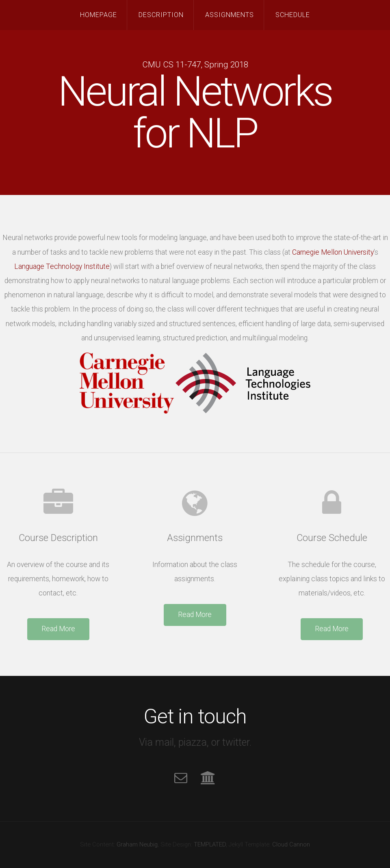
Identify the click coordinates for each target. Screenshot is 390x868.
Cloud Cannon (291, 844)
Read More (58, 629)
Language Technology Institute (62, 266)
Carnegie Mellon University (333, 252)
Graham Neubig (137, 844)
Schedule (293, 15)
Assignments (230, 15)
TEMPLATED (210, 844)
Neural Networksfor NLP (195, 112)
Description (161, 15)
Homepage (99, 15)
